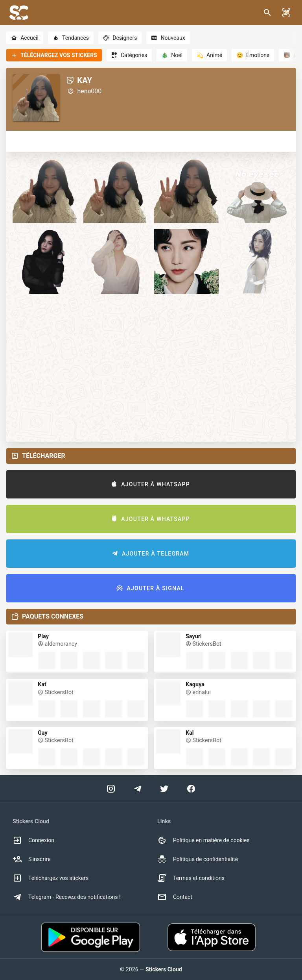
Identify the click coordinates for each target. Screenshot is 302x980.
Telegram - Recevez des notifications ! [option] (67, 897)
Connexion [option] (33, 840)
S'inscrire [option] (32, 859)
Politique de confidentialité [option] (198, 859)
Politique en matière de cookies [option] (203, 840)
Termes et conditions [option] (191, 878)
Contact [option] (175, 897)
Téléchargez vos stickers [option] (51, 878)
